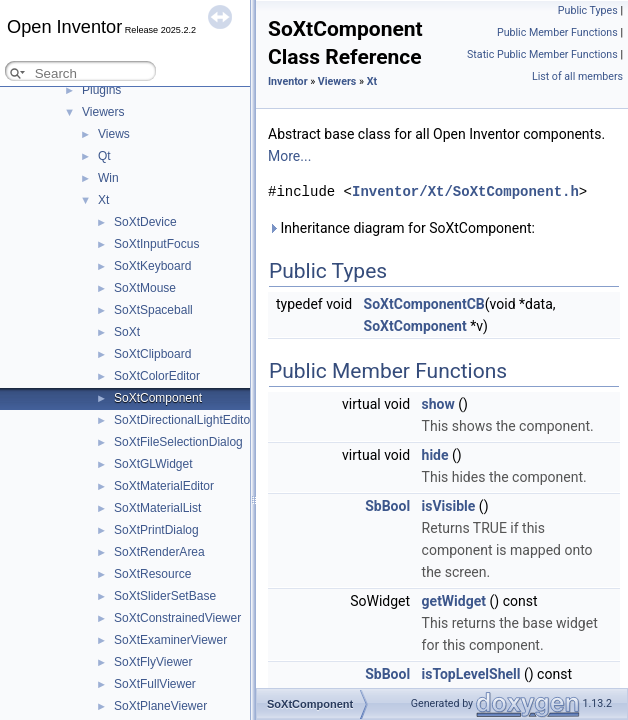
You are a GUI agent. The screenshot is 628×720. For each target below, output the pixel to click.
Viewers (103, 112)
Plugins (101, 90)
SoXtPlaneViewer (160, 706)
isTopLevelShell (471, 674)
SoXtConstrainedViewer (177, 618)
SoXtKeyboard (152, 266)
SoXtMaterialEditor (164, 486)
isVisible (449, 506)
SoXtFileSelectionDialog (178, 442)
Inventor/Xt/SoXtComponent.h (465, 191)
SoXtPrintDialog (156, 530)
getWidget (454, 601)
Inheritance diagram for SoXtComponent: (401, 228)
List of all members (577, 76)
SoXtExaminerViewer (170, 640)
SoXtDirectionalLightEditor (184, 420)
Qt (104, 156)
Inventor (288, 81)
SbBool (387, 506)
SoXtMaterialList (157, 508)
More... (289, 156)
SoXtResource (152, 574)
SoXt (127, 332)
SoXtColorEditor (157, 376)
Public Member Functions (557, 32)
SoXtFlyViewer (153, 662)
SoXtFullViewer (155, 684)
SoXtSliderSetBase (165, 596)
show (438, 404)
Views (114, 134)
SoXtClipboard (152, 354)
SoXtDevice (145, 222)
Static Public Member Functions (542, 54)
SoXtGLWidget (153, 464)
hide (435, 455)
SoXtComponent (158, 398)
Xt (103, 200)
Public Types (588, 10)
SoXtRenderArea (159, 552)
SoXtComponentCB (424, 304)
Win (108, 178)
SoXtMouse (145, 288)
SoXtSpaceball (153, 310)
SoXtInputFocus (156, 244)
